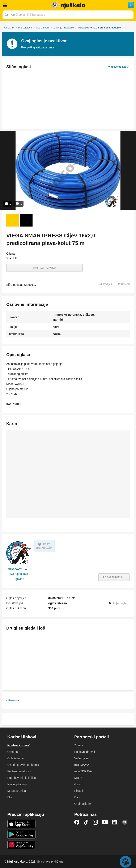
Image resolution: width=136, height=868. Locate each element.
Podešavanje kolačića (22, 778)
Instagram (95, 822)
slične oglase (45, 47)
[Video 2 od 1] (26, 220)
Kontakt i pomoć (19, 745)
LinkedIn (115, 822)
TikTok (86, 822)
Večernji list (82, 758)
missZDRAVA (83, 771)
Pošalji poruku (45, 268)
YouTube (105, 822)
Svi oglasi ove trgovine (19, 576)
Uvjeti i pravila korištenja (23, 765)
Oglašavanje (16, 758)
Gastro (79, 784)
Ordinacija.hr (83, 804)
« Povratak (13, 701)
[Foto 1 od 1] (13, 220)
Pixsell (78, 791)
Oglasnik (9, 28)
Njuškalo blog (125, 822)
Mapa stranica (17, 791)
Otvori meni (5, 5)
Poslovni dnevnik (85, 752)
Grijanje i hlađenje (64, 28)
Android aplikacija (22, 834)
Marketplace (25, 28)
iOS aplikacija (22, 824)
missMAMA (82, 765)
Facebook (77, 822)
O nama (13, 752)
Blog (10, 797)
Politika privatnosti (19, 771)
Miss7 (78, 778)
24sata (79, 745)
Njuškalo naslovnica (68, 5)
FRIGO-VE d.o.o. (19, 569)
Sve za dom (43, 28)
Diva (77, 797)
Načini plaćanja (17, 784)
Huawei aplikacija (22, 845)
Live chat (126, 862)
